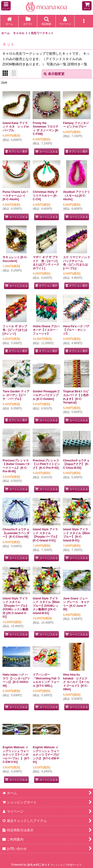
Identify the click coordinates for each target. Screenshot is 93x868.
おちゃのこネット (39, 865)
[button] (6, 6)
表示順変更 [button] (54, 74)
